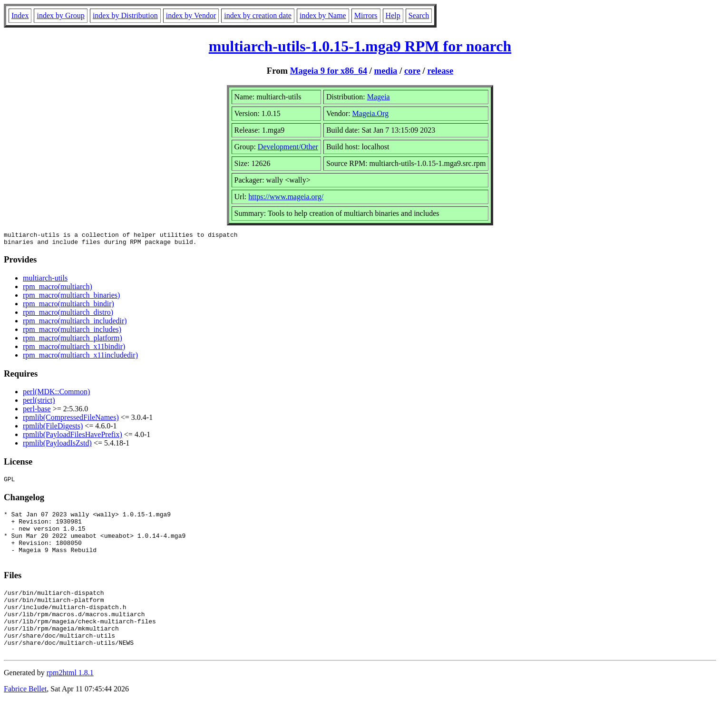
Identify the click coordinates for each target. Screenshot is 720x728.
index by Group (60, 15)
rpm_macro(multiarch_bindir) (68, 306)
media (386, 71)
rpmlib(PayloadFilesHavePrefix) (73, 437)
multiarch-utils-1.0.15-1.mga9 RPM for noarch (360, 46)
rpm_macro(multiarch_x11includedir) (80, 358)
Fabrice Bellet (25, 716)
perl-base (37, 412)
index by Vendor (191, 15)
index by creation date (258, 15)
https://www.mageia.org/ (286, 197)
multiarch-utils (45, 281)
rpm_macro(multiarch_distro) (68, 315)
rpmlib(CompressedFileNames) (71, 420)
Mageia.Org (371, 113)
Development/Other (288, 147)
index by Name (323, 15)
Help (393, 15)
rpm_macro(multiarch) (58, 289)
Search (419, 15)
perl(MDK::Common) (56, 394)
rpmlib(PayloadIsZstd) (57, 446)
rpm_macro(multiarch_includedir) (75, 324)
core (412, 71)
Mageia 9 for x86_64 (329, 71)
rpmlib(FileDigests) (53, 429)
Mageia (379, 97)
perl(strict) (39, 403)
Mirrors (366, 15)
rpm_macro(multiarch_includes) (72, 332)
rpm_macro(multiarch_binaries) (71, 298)
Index (20, 15)
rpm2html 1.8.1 (70, 700)
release (441, 71)
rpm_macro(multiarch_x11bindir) (74, 349)
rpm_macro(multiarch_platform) (73, 341)
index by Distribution (125, 15)
